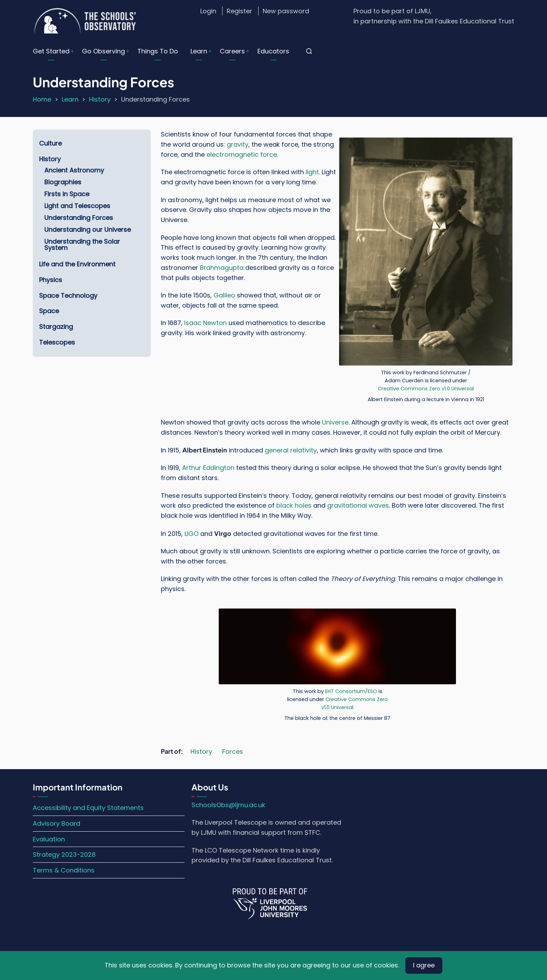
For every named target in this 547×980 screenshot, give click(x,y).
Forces (233, 751)
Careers (232, 51)
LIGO (192, 534)
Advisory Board (57, 823)
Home (42, 99)
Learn (199, 51)
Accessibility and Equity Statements (88, 808)
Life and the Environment (77, 264)
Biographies (63, 182)
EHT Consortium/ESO (351, 691)
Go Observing (103, 51)
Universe (335, 422)
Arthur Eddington (208, 468)
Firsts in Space (67, 194)
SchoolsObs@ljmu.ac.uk (228, 805)
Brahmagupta (222, 268)
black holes (294, 505)
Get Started (51, 51)
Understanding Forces (79, 218)
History (100, 99)
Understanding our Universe (88, 230)
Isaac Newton (205, 323)
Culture (50, 143)
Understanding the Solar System (82, 245)
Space (49, 311)
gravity (238, 144)
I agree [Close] (424, 965)
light (312, 172)
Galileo (224, 295)
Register (239, 11)
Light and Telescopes (77, 206)
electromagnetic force (242, 154)
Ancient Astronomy (74, 170)
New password (286, 11)
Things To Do (158, 51)
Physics (51, 280)
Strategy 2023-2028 (64, 854)
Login (208, 11)
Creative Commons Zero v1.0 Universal (426, 389)
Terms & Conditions (64, 870)
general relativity (291, 450)
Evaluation (49, 839)
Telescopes (57, 342)
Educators (273, 51)
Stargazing (56, 327)
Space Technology (68, 296)
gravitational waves (358, 505)
